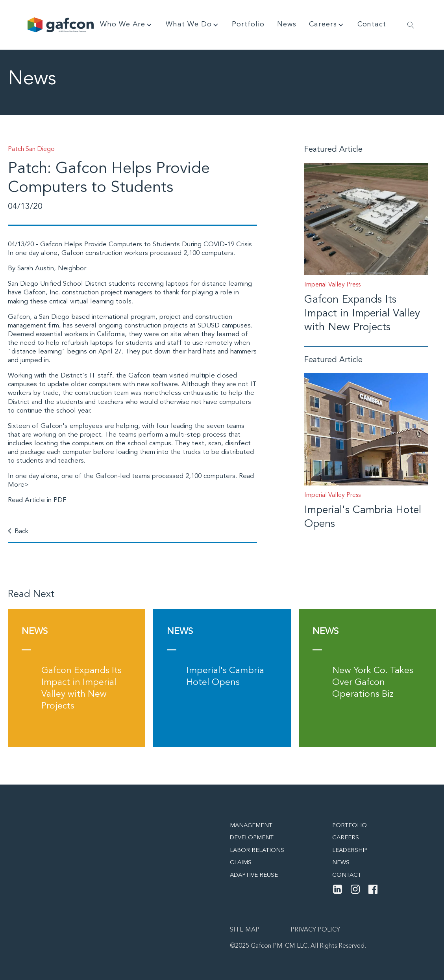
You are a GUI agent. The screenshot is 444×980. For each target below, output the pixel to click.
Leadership (350, 851)
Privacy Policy (315, 930)
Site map (245, 930)
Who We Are (127, 25)
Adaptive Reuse (254, 875)
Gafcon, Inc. (42, 293)
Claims (241, 863)
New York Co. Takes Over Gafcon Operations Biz (373, 683)
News (287, 24)
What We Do (193, 25)
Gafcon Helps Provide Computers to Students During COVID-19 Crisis (146, 245)
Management (251, 826)
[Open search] (411, 25)
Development (252, 838)
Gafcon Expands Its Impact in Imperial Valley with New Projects (362, 314)
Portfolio (248, 24)
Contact (372, 24)
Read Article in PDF (37, 500)
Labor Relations (257, 851)
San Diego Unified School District (57, 284)
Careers (327, 25)
